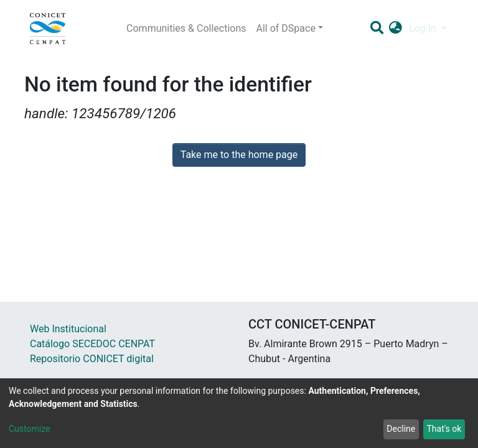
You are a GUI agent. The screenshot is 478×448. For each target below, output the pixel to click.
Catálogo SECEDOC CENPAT (92, 344)
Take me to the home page (239, 155)
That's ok (444, 429)
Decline (401, 429)
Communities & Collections (186, 28)
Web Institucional (68, 329)
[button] (396, 29)
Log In (424, 28)
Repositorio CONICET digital (92, 359)
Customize (29, 429)
